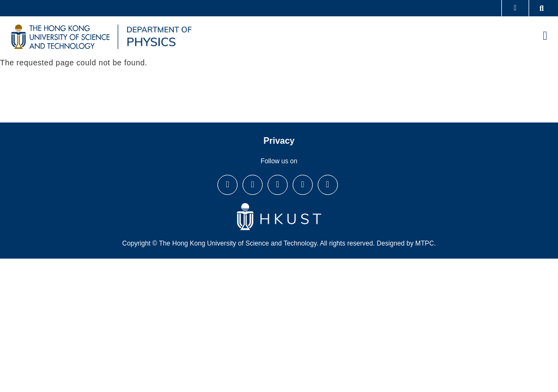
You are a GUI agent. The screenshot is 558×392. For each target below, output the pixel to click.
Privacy (279, 141)
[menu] (545, 37)
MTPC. (426, 243)
